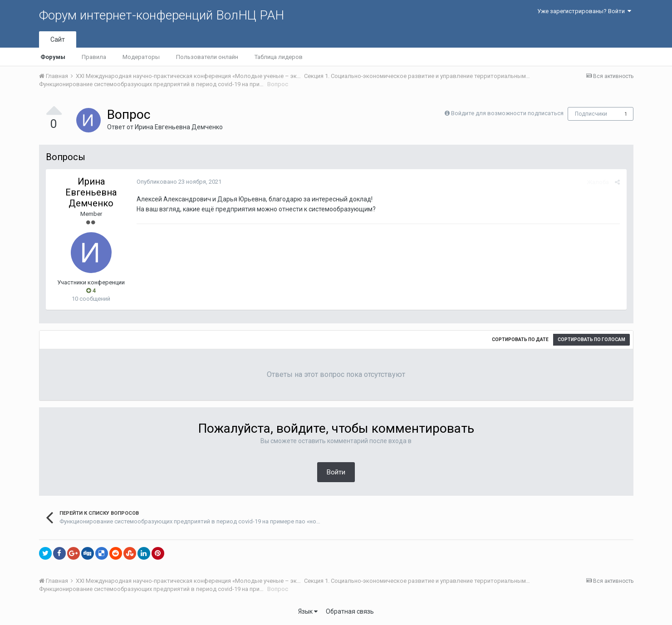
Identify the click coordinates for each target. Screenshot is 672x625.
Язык (308, 611)
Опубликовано (179, 182)
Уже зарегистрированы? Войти (584, 11)
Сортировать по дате (520, 339)
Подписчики (591, 114)
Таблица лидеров (279, 57)
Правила (94, 57)
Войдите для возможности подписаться (507, 113)
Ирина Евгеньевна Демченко (179, 127)
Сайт (58, 39)
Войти (336, 472)
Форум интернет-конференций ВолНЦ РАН (162, 15)
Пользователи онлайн (207, 57)
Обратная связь (350, 611)
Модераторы (141, 57)
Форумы (53, 57)
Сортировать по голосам (591, 339)
